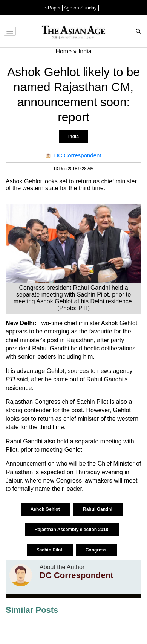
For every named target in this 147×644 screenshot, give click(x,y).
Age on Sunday (80, 8)
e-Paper (52, 8)
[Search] (139, 32)
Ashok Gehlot (46, 509)
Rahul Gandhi (98, 509)
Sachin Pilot (50, 550)
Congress (97, 550)
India (73, 137)
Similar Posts (32, 610)
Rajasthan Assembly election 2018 (72, 530)
